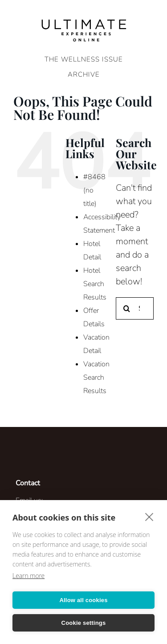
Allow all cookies (83, 600)
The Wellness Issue (84, 59)
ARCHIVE (84, 74)
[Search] (127, 308)
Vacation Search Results (96, 377)
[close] (149, 517)
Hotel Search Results (95, 284)
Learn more (29, 576)
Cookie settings (84, 623)
